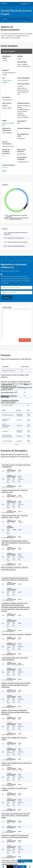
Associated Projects (9, 165)
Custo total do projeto (7, 104)
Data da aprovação (23, 84)
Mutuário (6, 70)
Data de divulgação (23, 78)
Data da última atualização (22, 158)
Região (4, 121)
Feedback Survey (25, 861)
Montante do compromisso (6, 129)
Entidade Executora (23, 103)
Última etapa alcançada (21, 151)
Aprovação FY (22, 121)
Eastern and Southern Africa (8, 124)
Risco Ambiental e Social (23, 135)
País (4, 78)
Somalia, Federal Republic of (7, 81)
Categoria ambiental (24, 128)
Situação (20, 56)
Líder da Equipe (22, 62)
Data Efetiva (6, 97)
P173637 (5, 168)
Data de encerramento (7, 143)
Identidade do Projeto (7, 57)
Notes (4, 171)
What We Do (4, 3)
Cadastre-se (7, 297)
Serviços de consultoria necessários (6, 151)
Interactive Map (25, 340)
